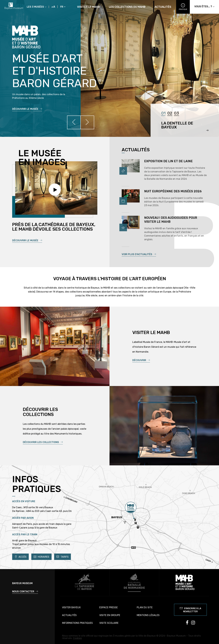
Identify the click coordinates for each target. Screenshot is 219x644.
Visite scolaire (109, 623)
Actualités (163, 7)
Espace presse (109, 607)
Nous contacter (25, 591)
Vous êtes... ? (204, 6)
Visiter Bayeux (71, 607)
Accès (20, 557)
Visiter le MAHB (88, 7)
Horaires (41, 557)
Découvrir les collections (43, 442)
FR (63, 7)
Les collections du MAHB (127, 7)
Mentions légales (148, 615)
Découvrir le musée (27, 109)
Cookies (77, 638)
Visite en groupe (110, 615)
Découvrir (141, 360)
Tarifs (63, 557)
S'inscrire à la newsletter (190, 610)
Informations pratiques (77, 623)
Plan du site (145, 607)
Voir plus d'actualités (139, 254)
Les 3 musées (37, 7)
